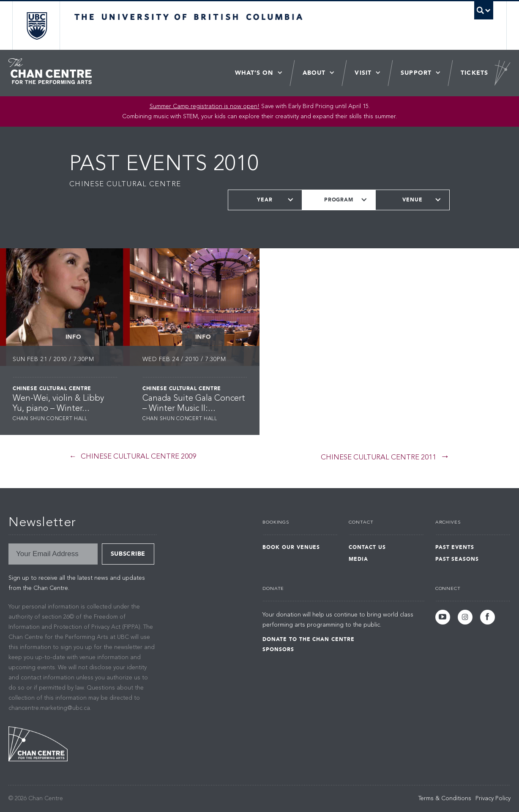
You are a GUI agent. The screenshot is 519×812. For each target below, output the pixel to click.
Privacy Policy (493, 798)
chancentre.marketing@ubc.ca (49, 708)
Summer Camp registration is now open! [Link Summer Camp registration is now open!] (205, 106)
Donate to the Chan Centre (309, 639)
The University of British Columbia (37, 26)
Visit (363, 73)
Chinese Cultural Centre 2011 (378, 458)
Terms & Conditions (445, 798)
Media (358, 559)
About (314, 73)
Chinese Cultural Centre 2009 (138, 457)
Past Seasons (457, 559)
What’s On (254, 73)
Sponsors (278, 649)
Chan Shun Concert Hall (50, 419)
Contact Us (367, 547)
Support (416, 73)
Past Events (455, 547)
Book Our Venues (291, 547)
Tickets (474, 73)
